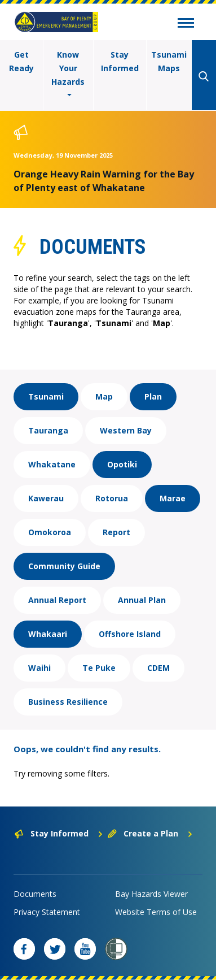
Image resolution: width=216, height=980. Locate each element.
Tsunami (46, 396)
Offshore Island (130, 634)
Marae (173, 498)
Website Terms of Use (156, 912)
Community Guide (64, 566)
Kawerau (46, 498)
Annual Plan (142, 600)
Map (104, 396)
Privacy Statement (47, 912)
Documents (35, 894)
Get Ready (21, 61)
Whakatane (52, 464)
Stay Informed (120, 61)
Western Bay (126, 430)
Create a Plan (150, 833)
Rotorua (112, 498)
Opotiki (122, 464)
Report (116, 532)
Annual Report (57, 600)
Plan (153, 396)
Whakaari (48, 634)
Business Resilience (68, 702)
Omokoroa (50, 532)
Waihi (39, 668)
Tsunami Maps (169, 61)
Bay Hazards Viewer (151, 894)
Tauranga (48, 430)
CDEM (158, 668)
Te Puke (99, 668)
